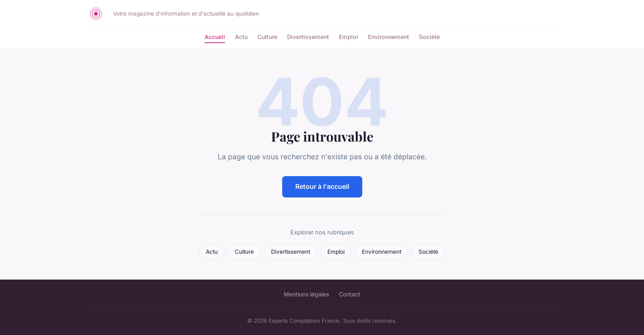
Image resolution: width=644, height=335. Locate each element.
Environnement (389, 37)
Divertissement (308, 37)
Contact (350, 294)
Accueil (215, 37)
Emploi (348, 37)
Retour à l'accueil (322, 186)
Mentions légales (306, 294)
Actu (241, 37)
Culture (267, 37)
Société (429, 37)
